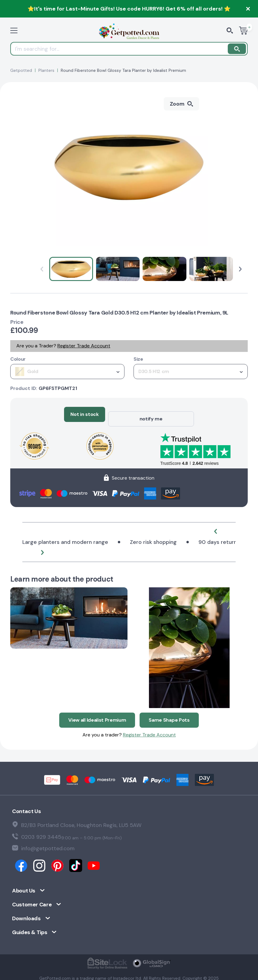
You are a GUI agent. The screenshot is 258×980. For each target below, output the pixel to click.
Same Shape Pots (169, 711)
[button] (240, 269)
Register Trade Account (84, 346)
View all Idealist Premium (97, 711)
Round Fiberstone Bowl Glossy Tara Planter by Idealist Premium (123, 70)
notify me (151, 414)
